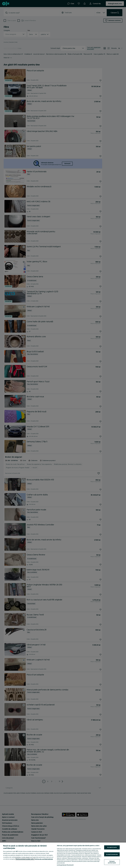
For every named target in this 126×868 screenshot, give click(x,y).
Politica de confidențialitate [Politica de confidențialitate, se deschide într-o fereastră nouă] (44, 859)
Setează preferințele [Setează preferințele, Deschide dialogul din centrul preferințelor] (112, 862)
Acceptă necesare (112, 854)
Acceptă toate (112, 847)
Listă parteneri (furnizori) (65, 865)
